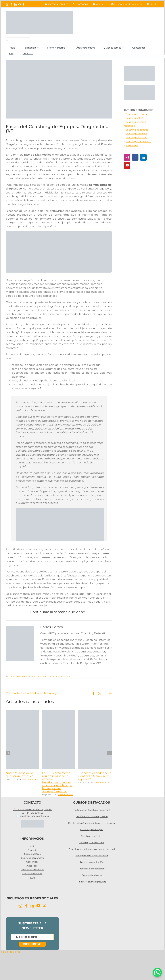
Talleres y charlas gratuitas (92, 882)
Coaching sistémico (136, 134)
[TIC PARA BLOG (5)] (59, 232)
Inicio (32, 846)
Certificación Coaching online (92, 816)
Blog (32, 877)
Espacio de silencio (92, 875)
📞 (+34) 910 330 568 (32, 813)
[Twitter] (44, 906)
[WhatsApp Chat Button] (157, 972)
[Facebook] (135, 157)
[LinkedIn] (143, 157)
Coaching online (134, 118)
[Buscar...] (18, 38)
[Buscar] (7, 40)
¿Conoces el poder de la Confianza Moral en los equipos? (95, 776)
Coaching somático (136, 138)
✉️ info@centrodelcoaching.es (32, 816)
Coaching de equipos (137, 130)
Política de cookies (32, 874)
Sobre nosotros (32, 854)
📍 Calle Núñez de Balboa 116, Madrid (32, 810)
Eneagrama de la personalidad (92, 856)
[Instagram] (127, 157)
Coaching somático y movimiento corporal (92, 849)
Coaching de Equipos (60, 676)
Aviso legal (32, 866)
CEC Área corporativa (32, 858)
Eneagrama (132, 145)
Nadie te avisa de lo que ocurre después (20, 775)
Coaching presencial (136, 114)
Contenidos (32, 862)
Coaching (45, 676)
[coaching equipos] (60, 509)
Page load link (11, 952)
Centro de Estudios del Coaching (25, 676)
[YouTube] (127, 165)
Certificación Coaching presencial (92, 810)
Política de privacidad (32, 870)
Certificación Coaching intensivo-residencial (92, 823)
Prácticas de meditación (92, 869)
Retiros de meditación (92, 862)
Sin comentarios (30, 779)
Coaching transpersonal (138, 141)
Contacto (32, 850)
